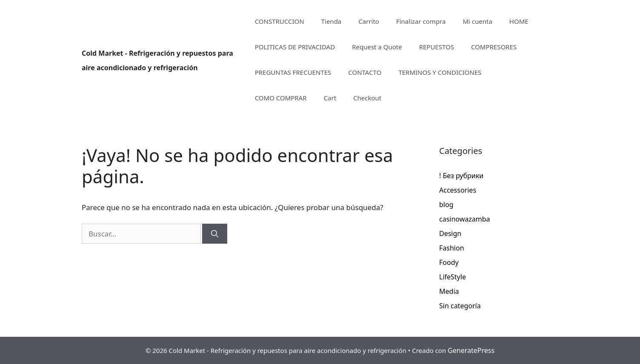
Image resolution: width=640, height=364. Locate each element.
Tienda (331, 21)
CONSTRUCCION (280, 21)
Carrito (369, 21)
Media (449, 291)
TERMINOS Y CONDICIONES (440, 72)
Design (450, 233)
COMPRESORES (494, 47)
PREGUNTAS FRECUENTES (293, 72)
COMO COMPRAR (281, 98)
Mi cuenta (477, 21)
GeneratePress (471, 350)
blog (446, 205)
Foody (449, 262)
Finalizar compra (421, 21)
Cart (330, 98)
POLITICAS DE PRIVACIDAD (295, 47)
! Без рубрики (461, 176)
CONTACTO (365, 72)
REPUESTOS (437, 47)
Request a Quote (377, 47)
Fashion (452, 248)
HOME (519, 21)
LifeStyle (453, 277)
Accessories (458, 190)
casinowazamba (465, 219)
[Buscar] (215, 234)
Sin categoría (460, 306)
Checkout (367, 98)
